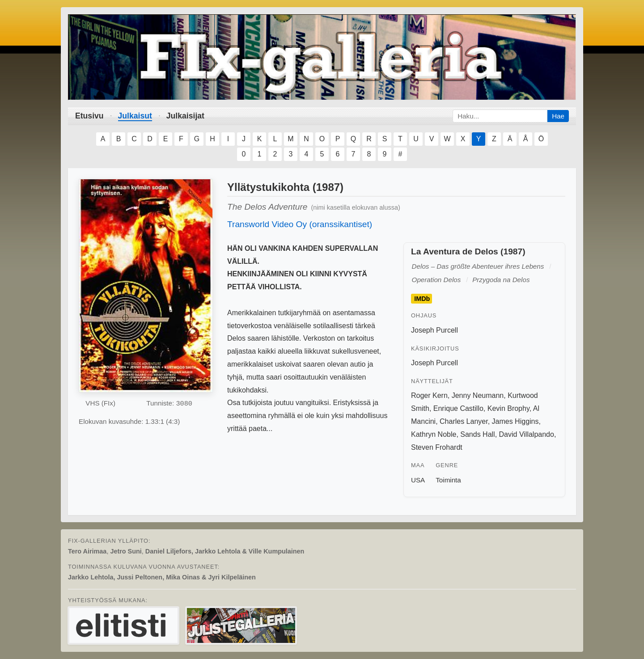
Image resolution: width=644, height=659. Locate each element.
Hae (558, 116)
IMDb (422, 299)
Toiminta (448, 480)
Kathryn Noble (434, 434)
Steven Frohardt (437, 447)
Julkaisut (135, 116)
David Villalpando (527, 434)
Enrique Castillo (458, 408)
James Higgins (515, 421)
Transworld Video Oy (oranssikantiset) (300, 224)
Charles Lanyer (464, 421)
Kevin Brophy (508, 408)
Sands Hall (477, 434)
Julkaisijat (185, 116)
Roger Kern (429, 395)
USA (418, 480)
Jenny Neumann (478, 395)
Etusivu (89, 116)
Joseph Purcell (434, 330)
